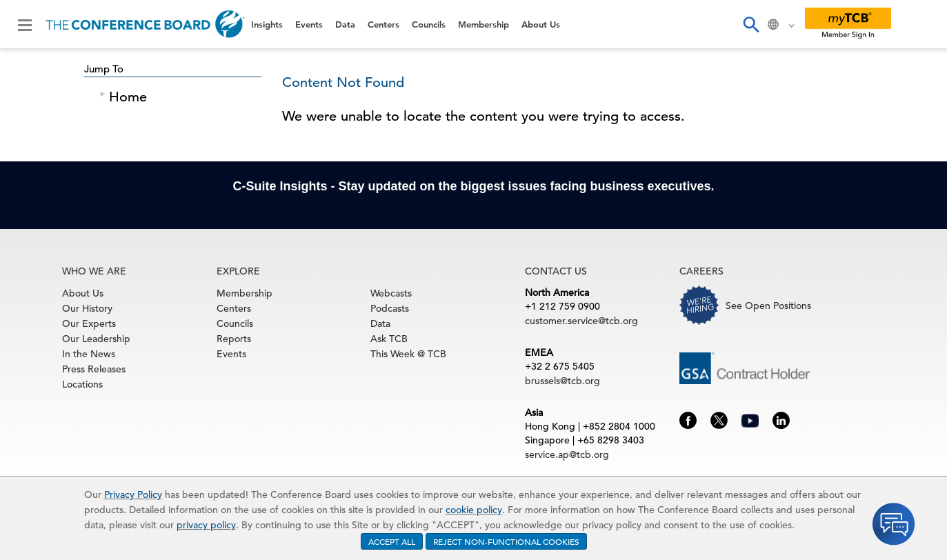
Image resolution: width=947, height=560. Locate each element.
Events (309, 24)
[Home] (145, 24)
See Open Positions (768, 306)
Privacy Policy (133, 494)
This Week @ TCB (408, 354)
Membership (484, 24)
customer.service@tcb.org (581, 321)
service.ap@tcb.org (567, 454)
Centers (383, 24)
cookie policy (474, 510)
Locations (82, 384)
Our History (87, 308)
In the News (89, 354)
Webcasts (391, 293)
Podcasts (390, 308)
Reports (234, 339)
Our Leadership (96, 339)
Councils (429, 24)
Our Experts (89, 323)
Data (345, 24)
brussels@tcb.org (562, 381)
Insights (267, 24)
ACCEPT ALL (392, 541)
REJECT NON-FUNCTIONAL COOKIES (506, 541)
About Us (541, 24)
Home (128, 97)
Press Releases (94, 369)
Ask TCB (389, 339)
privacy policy (206, 525)
